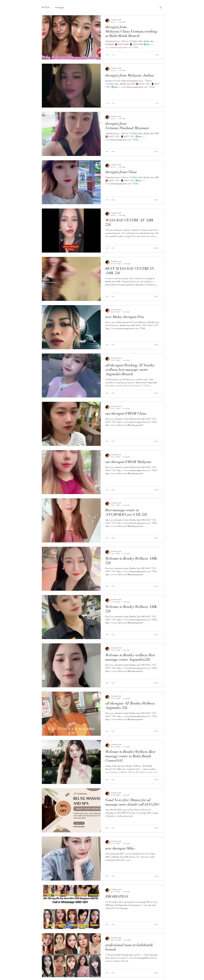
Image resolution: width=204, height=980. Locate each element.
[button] (161, 8)
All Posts (46, 7)
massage (59, 7)
